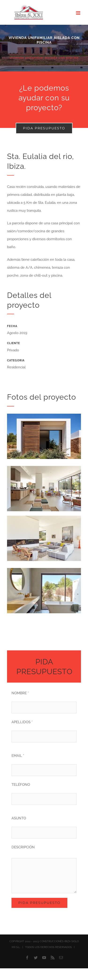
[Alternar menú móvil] (78, 13)
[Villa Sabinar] (44, 48)
